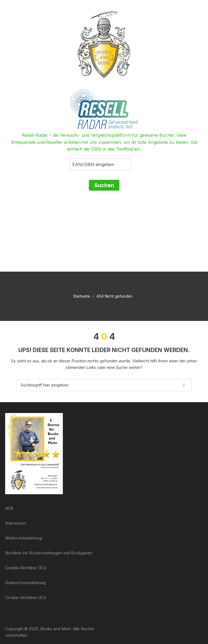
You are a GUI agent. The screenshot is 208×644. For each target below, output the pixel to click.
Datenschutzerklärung (25, 583)
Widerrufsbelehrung (24, 538)
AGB (9, 508)
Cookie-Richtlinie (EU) (26, 568)
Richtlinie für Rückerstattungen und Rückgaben (49, 553)
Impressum (16, 523)
